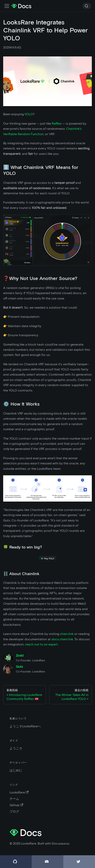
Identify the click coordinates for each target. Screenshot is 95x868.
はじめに (16, 770)
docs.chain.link (62, 639)
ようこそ (16, 748)
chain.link (67, 634)
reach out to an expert (41, 644)
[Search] (87, 6)
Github (16, 805)
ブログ (14, 811)
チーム (14, 799)
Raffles (57, 124)
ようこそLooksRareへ (25, 726)
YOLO (29, 114)
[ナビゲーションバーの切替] (7, 6)
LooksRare (19, 792)
